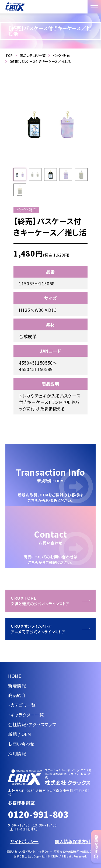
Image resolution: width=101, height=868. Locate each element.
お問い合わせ (21, 744)
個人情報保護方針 (73, 841)
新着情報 (17, 686)
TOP (9, 56)
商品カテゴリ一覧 (33, 56)
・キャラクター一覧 (26, 715)
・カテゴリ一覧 (22, 705)
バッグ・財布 (61, 56)
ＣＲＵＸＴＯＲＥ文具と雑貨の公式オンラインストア (40, 601)
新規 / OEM (20, 734)
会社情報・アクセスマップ (32, 724)
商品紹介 (17, 695)
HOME (15, 676)
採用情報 (17, 753)
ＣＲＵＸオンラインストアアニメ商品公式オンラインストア (38, 629)
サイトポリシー (24, 841)
